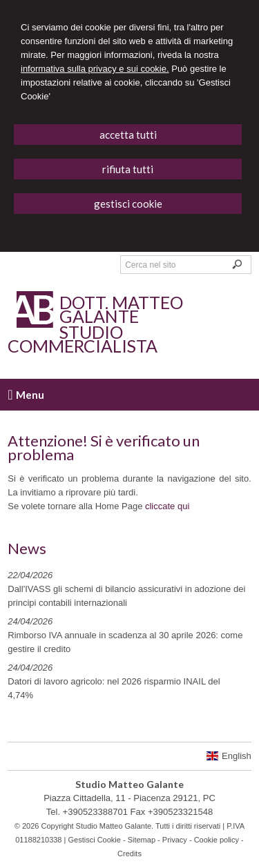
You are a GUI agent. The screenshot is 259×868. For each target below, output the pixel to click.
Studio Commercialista (83, 339)
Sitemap (142, 840)
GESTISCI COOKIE (128, 204)
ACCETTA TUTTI (128, 135)
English (229, 756)
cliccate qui (167, 506)
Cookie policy (217, 840)
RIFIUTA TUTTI (128, 169)
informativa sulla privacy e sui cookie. (95, 69)
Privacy (175, 840)
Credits (129, 854)
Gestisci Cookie (94, 840)
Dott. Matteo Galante (121, 309)
